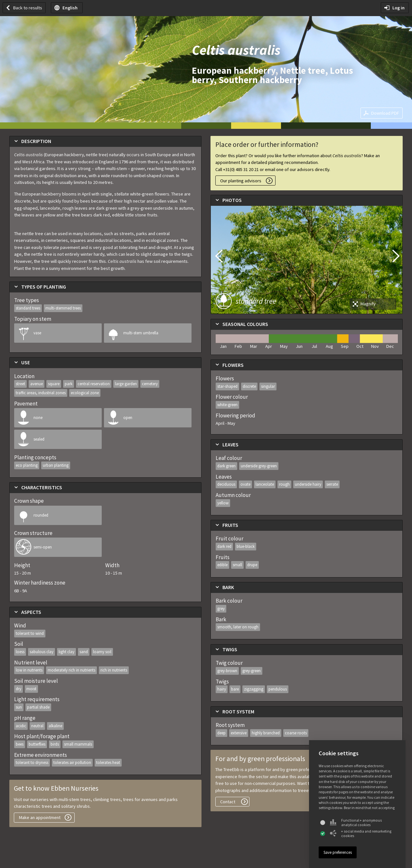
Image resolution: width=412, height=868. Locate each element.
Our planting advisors (241, 181)
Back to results (28, 8)
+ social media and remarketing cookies (361, 834)
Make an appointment (40, 817)
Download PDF (385, 113)
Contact (228, 802)
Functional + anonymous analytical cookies (356, 823)
